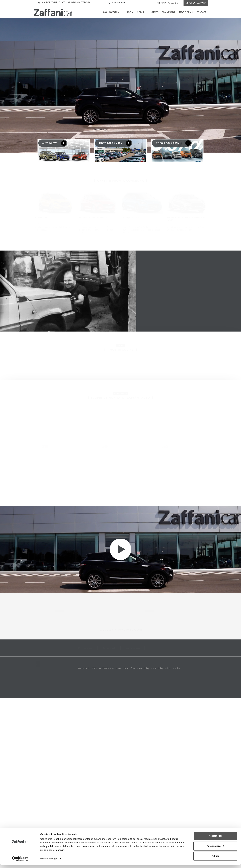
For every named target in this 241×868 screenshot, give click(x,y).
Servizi (142, 12)
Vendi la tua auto (196, 3)
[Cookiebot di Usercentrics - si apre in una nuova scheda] (20, 862)
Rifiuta (215, 859)
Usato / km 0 (186, 12)
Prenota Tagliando (167, 3)
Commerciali (169, 12)
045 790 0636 (119, 3)
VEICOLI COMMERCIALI (173, 143)
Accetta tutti (215, 839)
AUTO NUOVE (54, 143)
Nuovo (155, 12)
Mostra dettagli (49, 862)
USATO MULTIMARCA (115, 143)
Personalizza (215, 849)
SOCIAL (130, 12)
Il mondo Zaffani (112, 12)
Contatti (201, 12)
